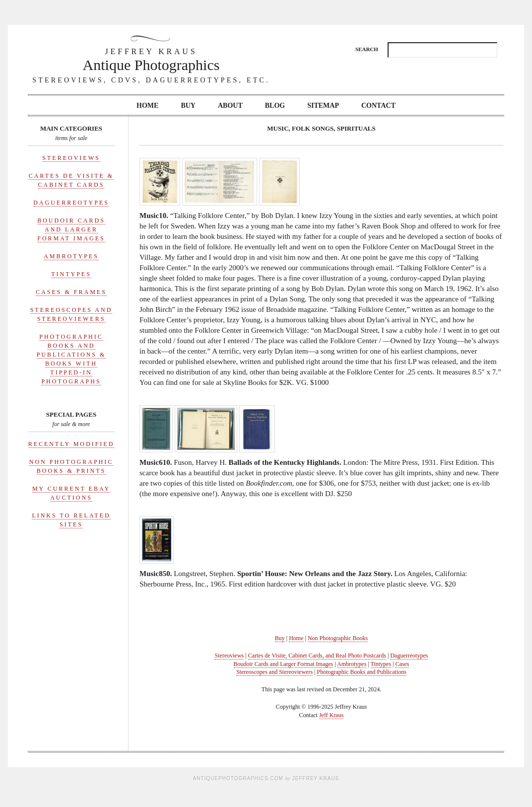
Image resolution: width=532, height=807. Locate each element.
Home (147, 106)
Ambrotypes (71, 256)
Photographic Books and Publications (362, 672)
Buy (188, 106)
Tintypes (71, 274)
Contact (378, 106)
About (230, 106)
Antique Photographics (151, 59)
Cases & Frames (71, 292)
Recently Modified (71, 444)
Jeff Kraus (331, 715)
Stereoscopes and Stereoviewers (274, 672)
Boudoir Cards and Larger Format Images (71, 229)
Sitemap (323, 106)
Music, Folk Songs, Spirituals (321, 128)
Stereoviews (71, 158)
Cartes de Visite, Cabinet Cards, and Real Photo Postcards (317, 656)
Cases (402, 664)
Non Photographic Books (338, 638)
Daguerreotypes (71, 203)
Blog (275, 106)
